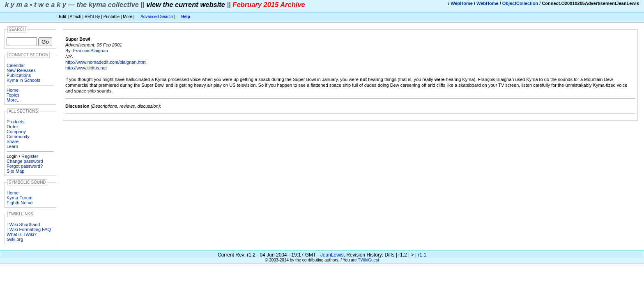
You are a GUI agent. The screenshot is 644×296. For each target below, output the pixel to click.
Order (12, 127)
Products (15, 122)
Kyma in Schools (23, 80)
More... (14, 100)
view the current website (186, 5)
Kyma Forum (20, 198)
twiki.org (15, 239)
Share (13, 141)
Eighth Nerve (20, 203)
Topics (13, 95)
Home (13, 90)
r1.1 (422, 255)
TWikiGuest (368, 260)
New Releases (21, 70)
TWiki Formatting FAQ (29, 229)
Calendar (16, 65)
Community (18, 136)
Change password (25, 161)
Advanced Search (157, 17)
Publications (19, 75)
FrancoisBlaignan (91, 51)
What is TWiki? (22, 234)
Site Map (15, 171)
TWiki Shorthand (23, 224)
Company (16, 132)
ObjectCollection (520, 3)
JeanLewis (332, 255)
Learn (12, 146)
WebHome (462, 3)
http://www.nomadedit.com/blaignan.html (106, 62)
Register (30, 156)
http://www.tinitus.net (86, 68)
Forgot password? (25, 166)
